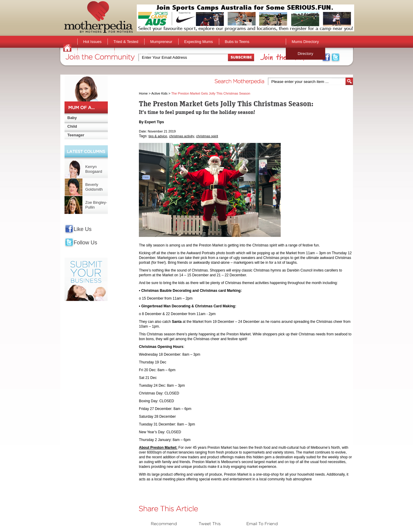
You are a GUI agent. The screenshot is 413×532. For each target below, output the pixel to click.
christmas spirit (207, 136)
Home (143, 93)
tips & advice (158, 136)
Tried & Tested (126, 42)
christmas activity (182, 136)
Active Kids (159, 93)
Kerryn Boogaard (94, 169)
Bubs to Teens (237, 42)
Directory (305, 54)
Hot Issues (92, 42)
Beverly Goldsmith (94, 187)
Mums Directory (305, 42)
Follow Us (86, 243)
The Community (134, 54)
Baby (72, 118)
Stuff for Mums (96, 54)
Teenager (76, 135)
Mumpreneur (161, 42)
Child (72, 126)
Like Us (83, 229)
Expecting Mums (199, 42)
